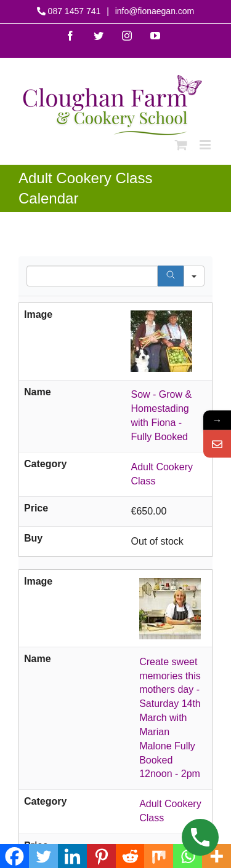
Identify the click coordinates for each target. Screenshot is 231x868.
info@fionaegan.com (154, 11)
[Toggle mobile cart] (181, 145)
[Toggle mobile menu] (206, 145)
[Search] (171, 276)
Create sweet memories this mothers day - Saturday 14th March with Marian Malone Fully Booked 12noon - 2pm (170, 718)
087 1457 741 (74, 11)
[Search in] (194, 276)
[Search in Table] (92, 276)
